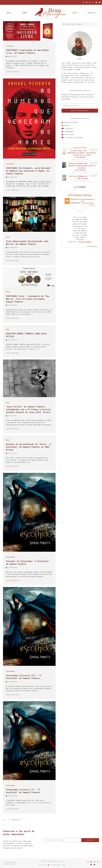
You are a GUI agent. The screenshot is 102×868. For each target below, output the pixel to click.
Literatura (10, 46)
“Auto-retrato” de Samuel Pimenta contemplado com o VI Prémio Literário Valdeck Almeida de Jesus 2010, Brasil (28, 409)
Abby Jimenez (83, 178)
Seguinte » (17, 820)
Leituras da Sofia (80, 147)
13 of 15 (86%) (88, 203)
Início (9, 13)
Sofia (73, 199)
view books (92, 205)
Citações (80, 211)
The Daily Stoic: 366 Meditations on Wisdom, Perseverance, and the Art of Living (82, 153)
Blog (76, 13)
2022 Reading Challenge (80, 195)
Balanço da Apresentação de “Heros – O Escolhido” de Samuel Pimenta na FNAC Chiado (28, 447)
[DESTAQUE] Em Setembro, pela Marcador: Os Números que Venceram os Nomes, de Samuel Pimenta (29, 171)
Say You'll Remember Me (78, 176)
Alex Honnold (81, 170)
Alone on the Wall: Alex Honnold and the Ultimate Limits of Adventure (82, 165)
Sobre (25, 13)
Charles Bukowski (85, 242)
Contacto (92, 13)
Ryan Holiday (81, 157)
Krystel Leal (60, 865)
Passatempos (10, 557)
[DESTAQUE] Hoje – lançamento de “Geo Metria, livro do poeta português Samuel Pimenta (28, 299)
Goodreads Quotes (92, 246)
